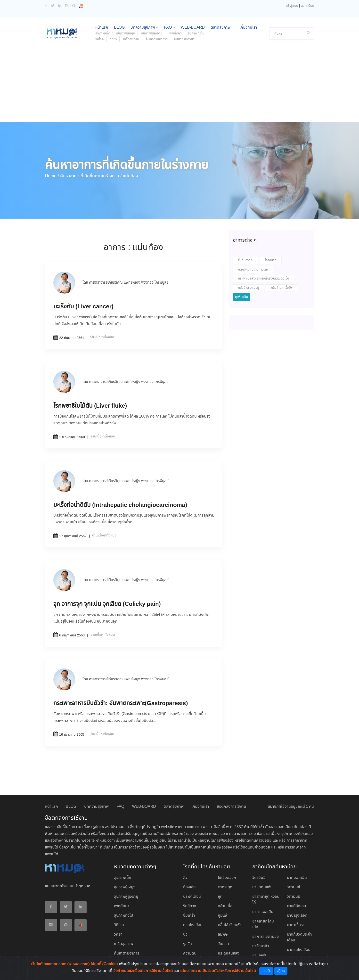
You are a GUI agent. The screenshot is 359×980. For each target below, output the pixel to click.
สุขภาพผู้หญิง (126, 33)
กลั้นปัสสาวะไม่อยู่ (249, 288)
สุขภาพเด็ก (103, 33)
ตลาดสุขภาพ (222, 28)
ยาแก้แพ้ (259, 956)
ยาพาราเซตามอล (265, 937)
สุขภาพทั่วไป (196, 33)
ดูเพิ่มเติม (242, 297)
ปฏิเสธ (281, 971)
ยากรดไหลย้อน (299, 950)
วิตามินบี (294, 897)
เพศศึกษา (175, 33)
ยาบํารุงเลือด (297, 916)
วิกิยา (113, 39)
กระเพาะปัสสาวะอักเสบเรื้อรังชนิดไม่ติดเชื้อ (263, 279)
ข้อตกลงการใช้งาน (232, 807)
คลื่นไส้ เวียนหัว (230, 925)
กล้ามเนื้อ (225, 906)
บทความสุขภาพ (144, 28)
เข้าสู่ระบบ (292, 6)
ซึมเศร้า (189, 916)
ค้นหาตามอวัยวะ (185, 39)
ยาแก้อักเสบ (297, 906)
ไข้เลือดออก (227, 878)
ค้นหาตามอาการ (157, 39)
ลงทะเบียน (308, 6)
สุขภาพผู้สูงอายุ (152, 33)
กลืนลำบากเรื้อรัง (281, 288)
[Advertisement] (179, 86)
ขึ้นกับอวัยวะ (245, 260)
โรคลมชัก (271, 260)
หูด (220, 897)
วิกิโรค (100, 39)
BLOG (119, 28)
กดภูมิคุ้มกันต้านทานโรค (253, 270)
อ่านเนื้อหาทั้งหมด (102, 337)
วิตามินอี (259, 878)
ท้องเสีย (189, 887)
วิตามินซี (294, 887)
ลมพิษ (223, 935)
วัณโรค (223, 944)
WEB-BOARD (193, 28)
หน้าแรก (102, 28)
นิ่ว (185, 935)
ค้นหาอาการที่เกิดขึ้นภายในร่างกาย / (91, 176)
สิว (185, 878)
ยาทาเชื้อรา (296, 925)
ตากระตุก (225, 887)
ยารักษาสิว (261, 946)
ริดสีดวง (190, 906)
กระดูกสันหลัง (229, 953)
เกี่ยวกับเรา (248, 28)
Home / (52, 176)
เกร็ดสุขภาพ (131, 39)
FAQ (169, 28)
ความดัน (190, 953)
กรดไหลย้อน (193, 925)
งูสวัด (188, 944)
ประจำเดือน (192, 897)
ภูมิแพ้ (223, 916)
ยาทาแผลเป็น (263, 912)
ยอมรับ (266, 971)
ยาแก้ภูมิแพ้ (261, 887)
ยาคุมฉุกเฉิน (297, 878)
